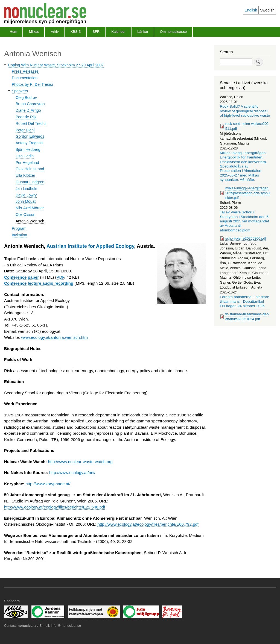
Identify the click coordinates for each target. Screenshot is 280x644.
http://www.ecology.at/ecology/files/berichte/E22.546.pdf (55, 507)
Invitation (19, 235)
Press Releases (25, 71)
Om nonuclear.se (173, 32)
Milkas (34, 32)
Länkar (143, 32)
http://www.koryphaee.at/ (48, 484)
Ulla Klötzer (25, 175)
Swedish (267, 10)
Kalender (118, 32)
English (251, 10)
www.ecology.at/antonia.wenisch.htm (54, 337)
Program (19, 228)
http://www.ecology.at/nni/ (72, 473)
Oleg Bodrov (26, 98)
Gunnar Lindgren (30, 182)
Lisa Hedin (25, 156)
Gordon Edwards (30, 136)
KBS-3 (76, 32)
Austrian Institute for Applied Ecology (90, 246)
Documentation (25, 78)
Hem (14, 32)
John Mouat (26, 201)
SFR (96, 32)
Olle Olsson (25, 214)
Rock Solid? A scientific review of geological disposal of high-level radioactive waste (245, 111)
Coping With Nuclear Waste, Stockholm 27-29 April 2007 (56, 65)
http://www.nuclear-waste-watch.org (80, 462)
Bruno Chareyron (30, 104)
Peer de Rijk (26, 117)
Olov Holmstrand (30, 169)
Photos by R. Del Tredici (32, 84)
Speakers (20, 91)
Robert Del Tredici (31, 123)
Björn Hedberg (28, 149)
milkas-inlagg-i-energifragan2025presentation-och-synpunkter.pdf (247, 193)
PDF (60, 277)
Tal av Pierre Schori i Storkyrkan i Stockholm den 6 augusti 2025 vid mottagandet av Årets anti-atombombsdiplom (244, 221)
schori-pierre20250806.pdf (246, 238)
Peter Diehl (25, 130)
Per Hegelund (27, 163)
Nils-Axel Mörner (30, 208)
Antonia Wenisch (30, 221)
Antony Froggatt (29, 143)
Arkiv (55, 32)
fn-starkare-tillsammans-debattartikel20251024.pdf (247, 317)
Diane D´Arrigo (28, 110)
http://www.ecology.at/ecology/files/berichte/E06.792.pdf (148, 524)
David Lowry (26, 195)
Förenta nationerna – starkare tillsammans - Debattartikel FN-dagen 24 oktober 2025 (244, 301)
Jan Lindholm (27, 189)
